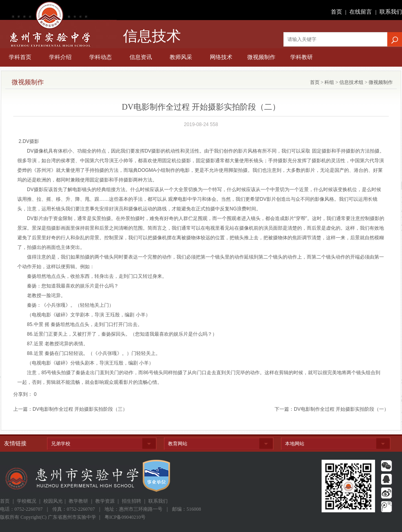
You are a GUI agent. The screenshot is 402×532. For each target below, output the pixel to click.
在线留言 (361, 12)
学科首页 (20, 57)
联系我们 (391, 12)
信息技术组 (351, 82)
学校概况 (27, 501)
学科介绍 (60, 57)
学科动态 (100, 57)
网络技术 (221, 57)
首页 (336, 12)
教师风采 (181, 57)
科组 (329, 82)
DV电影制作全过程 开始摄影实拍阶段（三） (80, 409)
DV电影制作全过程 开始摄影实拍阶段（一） (341, 409)
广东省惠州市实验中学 (58, 24)
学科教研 (301, 57)
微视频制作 (261, 57)
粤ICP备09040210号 (125, 517)
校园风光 (53, 501)
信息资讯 (141, 57)
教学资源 (105, 501)
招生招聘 (131, 501)
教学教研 (78, 501)
